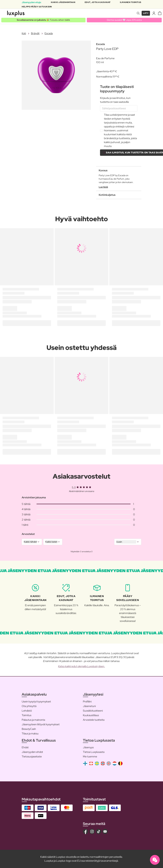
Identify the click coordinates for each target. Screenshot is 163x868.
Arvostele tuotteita (94, 720)
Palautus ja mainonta (33, 720)
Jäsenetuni (89, 706)
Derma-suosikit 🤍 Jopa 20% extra (124, 20)
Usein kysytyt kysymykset (36, 702)
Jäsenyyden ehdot (32, 752)
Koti (24, 33)
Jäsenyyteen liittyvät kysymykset (41, 724)
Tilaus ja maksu (30, 734)
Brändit (35, 33)
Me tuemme (90, 757)
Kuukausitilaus (91, 715)
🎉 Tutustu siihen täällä (43, 20)
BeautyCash (29, 729)
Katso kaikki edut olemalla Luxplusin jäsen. (81, 666)
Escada (49, 33)
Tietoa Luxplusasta (94, 752)
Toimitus (27, 715)
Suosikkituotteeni (93, 711)
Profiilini (87, 702)
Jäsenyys (88, 747)
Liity (146, 13)
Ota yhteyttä (29, 706)
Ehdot (25, 747)
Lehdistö (27, 711)
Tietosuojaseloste (32, 757)
